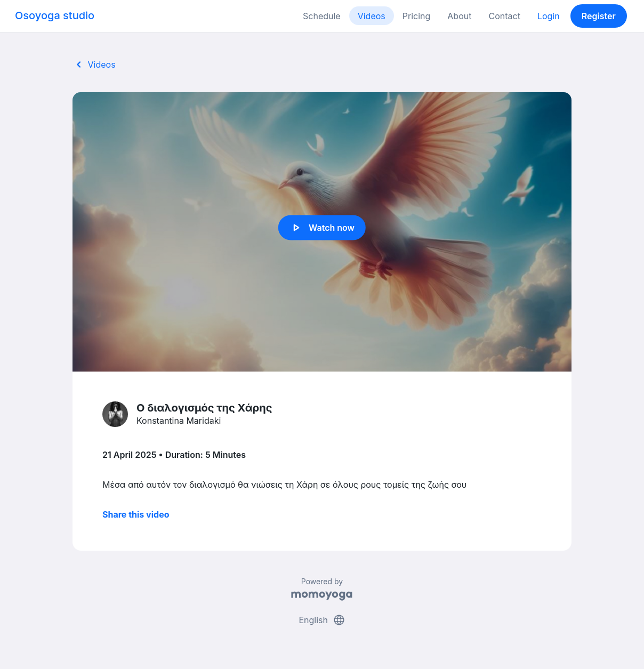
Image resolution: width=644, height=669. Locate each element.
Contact (504, 16)
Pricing (417, 16)
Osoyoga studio (55, 15)
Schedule (322, 16)
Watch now (322, 228)
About (459, 16)
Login (549, 16)
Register (599, 16)
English (322, 620)
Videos (372, 16)
